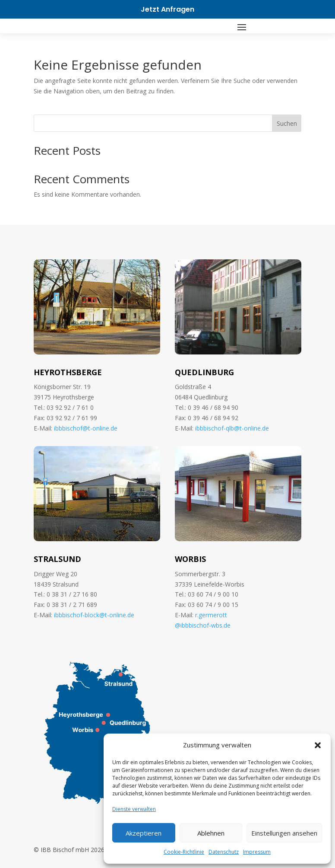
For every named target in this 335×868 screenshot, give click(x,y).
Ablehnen (211, 833)
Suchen (287, 123)
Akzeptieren (144, 833)
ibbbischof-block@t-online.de (94, 615)
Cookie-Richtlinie (184, 852)
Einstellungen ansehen (284, 833)
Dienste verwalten (134, 809)
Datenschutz (224, 852)
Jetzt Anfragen (167, 9)
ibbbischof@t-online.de (86, 428)
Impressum (257, 852)
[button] (318, 745)
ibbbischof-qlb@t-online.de (232, 428)
